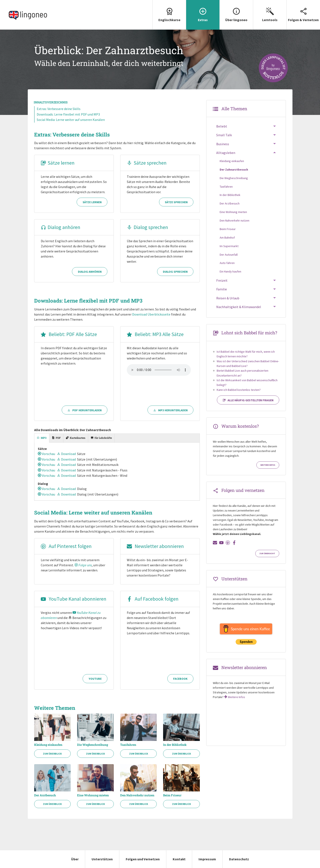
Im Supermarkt (229, 246)
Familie (222, 289)
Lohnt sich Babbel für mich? (249, 333)
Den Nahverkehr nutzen (137, 795)
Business (223, 144)
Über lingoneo (236, 11)
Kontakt (179, 859)
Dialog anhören (61, 227)
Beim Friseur (172, 795)
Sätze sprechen (147, 163)
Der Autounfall (229, 255)
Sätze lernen (58, 163)
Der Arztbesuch (45, 795)
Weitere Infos (268, 465)
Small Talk (224, 135)
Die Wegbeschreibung (93, 745)
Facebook (180, 679)
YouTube (95, 679)
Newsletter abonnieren (155, 546)
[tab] (42, 438)
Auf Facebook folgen (153, 599)
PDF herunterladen (85, 410)
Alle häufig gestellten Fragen (248, 400)
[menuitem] (169, 15)
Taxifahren (128, 745)
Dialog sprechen (147, 227)
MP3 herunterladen (170, 410)
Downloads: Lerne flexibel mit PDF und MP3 (68, 114)
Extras (203, 11)
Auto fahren (227, 263)
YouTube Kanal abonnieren (74, 599)
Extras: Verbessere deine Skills (59, 109)
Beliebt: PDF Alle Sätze (69, 334)
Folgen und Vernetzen (143, 859)
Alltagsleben (226, 153)
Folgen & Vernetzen (303, 11)
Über (75, 859)
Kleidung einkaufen (48, 745)
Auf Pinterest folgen (66, 546)
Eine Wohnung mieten (93, 795)
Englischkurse (169, 11)
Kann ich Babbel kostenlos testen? (239, 390)
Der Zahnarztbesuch (234, 170)
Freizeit (222, 280)
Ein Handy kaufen (230, 271)
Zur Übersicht (267, 554)
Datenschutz (239, 859)
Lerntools (270, 11)
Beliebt (222, 126)
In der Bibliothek (175, 745)
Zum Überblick (52, 754)
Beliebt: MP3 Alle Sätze (155, 334)
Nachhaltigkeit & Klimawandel (239, 307)
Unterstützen (102, 859)
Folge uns (83, 565)
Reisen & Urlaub (228, 298)
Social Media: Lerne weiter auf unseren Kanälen (71, 120)
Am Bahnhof (227, 238)
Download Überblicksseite (151, 314)
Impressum (207, 859)
